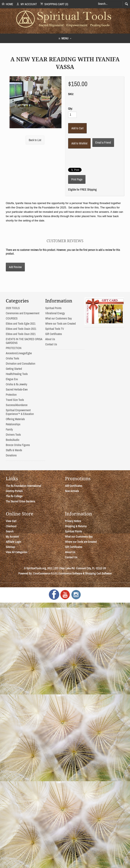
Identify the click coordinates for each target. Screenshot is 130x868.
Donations (11, 455)
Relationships (13, 424)
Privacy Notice (73, 521)
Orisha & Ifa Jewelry (16, 384)
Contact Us (51, 344)
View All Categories (17, 552)
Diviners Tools (13, 435)
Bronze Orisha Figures (18, 445)
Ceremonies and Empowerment (23, 313)
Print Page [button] (77, 179)
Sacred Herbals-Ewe (17, 389)
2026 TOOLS (13, 308)
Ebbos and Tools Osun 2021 (21, 334)
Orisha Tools (12, 358)
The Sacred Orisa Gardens (20, 501)
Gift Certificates (53, 334)
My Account (27, 4)
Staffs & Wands (14, 450)
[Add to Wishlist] (79, 143)
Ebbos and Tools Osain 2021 (21, 329)
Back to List (35, 140)
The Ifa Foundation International (23, 486)
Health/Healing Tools (17, 374)
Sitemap (10, 547)
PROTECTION (14, 348)
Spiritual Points (53, 308)
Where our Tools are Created (60, 324)
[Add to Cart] (77, 128)
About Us (50, 339)
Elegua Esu (12, 379)
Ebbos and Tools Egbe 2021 (21, 324)
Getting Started (14, 369)
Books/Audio (13, 440)
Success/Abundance (17, 405)
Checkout (11, 526)
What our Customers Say (58, 318)
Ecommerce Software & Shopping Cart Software (85, 573)
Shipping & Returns (76, 526)
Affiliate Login (14, 542)
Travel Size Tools (15, 400)
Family (9, 429)
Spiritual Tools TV (54, 329)
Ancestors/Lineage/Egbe (19, 353)
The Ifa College (14, 496)
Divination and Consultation (20, 364)
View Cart (11, 521)
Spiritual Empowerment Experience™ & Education (20, 412)
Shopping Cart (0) (54, 4)
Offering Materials (15, 419)
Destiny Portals (14, 491)
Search (10, 531)
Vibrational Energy (55, 313)
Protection (11, 395)
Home (7, 4)
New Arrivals (72, 491)
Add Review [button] (15, 267)
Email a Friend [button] (103, 143)
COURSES (12, 318)
